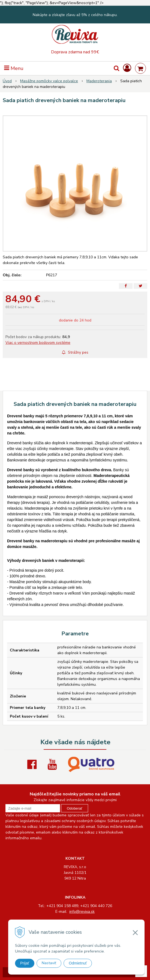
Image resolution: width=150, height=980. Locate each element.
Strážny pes (75, 352)
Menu (14, 68)
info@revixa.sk (82, 912)
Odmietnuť (78, 963)
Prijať (25, 963)
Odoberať (75, 808)
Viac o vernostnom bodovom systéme (38, 343)
